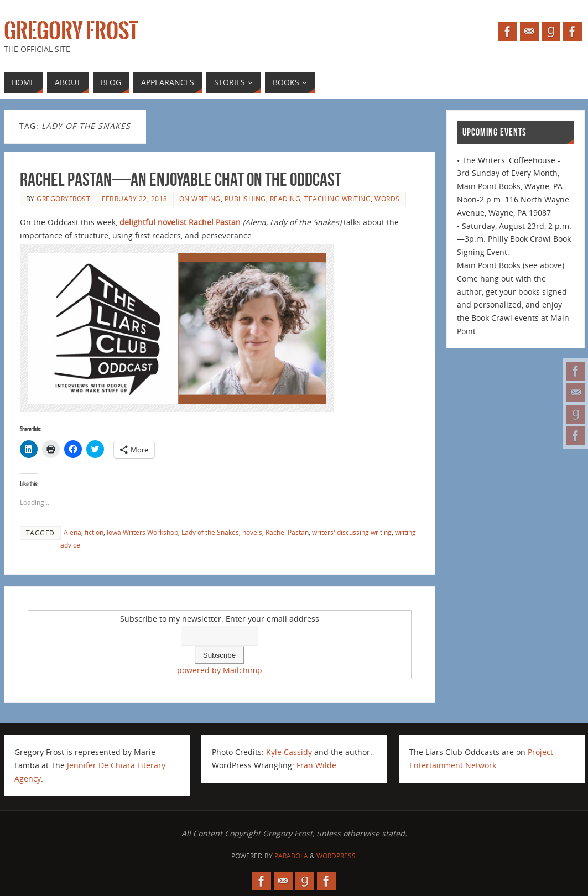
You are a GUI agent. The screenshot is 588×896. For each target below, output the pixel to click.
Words (387, 199)
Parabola (291, 856)
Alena (72, 532)
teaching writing (337, 199)
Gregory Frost (71, 31)
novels (252, 532)
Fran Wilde (316, 765)
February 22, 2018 (135, 199)
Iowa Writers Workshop (142, 532)
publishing (245, 199)
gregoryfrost (63, 199)
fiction (94, 532)
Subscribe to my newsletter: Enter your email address (220, 619)
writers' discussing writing (352, 532)
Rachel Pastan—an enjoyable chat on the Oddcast (181, 179)
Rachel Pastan (287, 532)
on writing (200, 199)
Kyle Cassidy (289, 752)
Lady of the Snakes (210, 532)
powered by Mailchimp (220, 670)
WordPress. (337, 856)
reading (285, 199)
